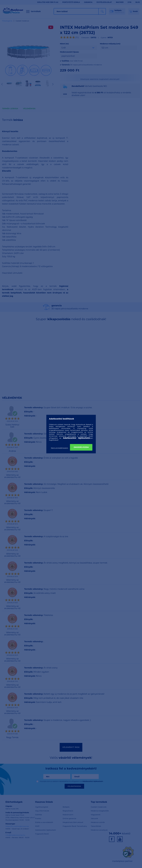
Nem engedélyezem (60, 448)
